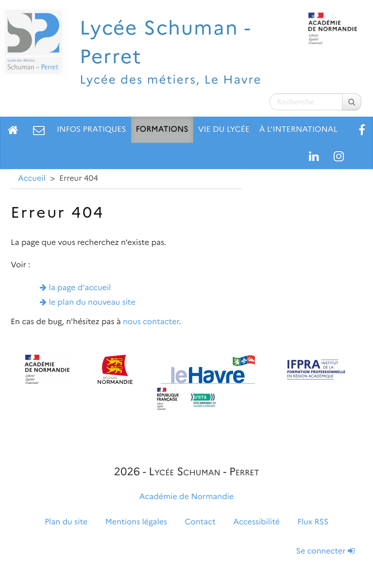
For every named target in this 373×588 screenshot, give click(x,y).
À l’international (298, 130)
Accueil (32, 179)
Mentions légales (136, 522)
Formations (162, 130)
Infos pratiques (92, 130)
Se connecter (325, 551)
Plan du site (66, 522)
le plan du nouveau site (92, 303)
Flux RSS (313, 522)
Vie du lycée (224, 130)
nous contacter (151, 322)
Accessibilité (256, 522)
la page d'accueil (80, 288)
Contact (201, 522)
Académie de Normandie (187, 497)
